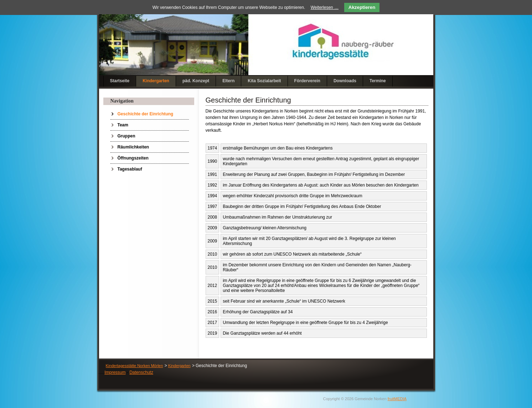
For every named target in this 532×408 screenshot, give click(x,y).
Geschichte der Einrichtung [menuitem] (146, 114)
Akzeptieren (362, 7)
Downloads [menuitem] (345, 81)
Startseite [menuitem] (120, 81)
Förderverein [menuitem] (307, 81)
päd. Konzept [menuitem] (196, 81)
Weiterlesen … (325, 7)
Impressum (115, 372)
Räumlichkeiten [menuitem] (133, 147)
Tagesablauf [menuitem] (130, 169)
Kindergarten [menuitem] (156, 81)
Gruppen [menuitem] (126, 136)
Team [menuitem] (123, 125)
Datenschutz (141, 372)
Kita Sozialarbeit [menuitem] (264, 81)
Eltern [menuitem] (228, 81)
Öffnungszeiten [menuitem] (133, 158)
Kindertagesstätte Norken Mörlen (135, 366)
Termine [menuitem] (378, 81)
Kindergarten (179, 366)
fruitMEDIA (397, 399)
